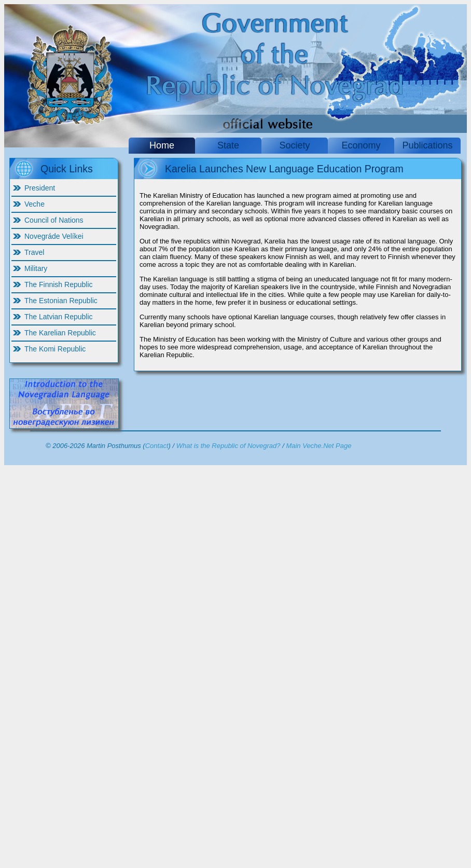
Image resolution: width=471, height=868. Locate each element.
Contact (157, 446)
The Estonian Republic (61, 301)
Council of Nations (54, 220)
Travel (34, 252)
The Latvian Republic (59, 317)
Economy (361, 145)
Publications (427, 145)
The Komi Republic (55, 349)
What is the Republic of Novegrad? (228, 446)
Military (36, 268)
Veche (34, 204)
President (40, 188)
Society (294, 145)
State (228, 145)
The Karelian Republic (60, 333)
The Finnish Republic (59, 284)
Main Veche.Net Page (318, 446)
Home (162, 145)
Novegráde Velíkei (54, 236)
